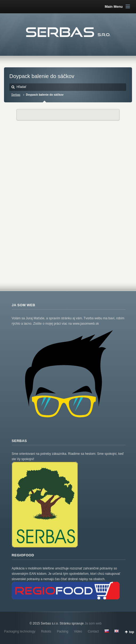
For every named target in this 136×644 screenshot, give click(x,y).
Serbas (16, 95)
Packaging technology (20, 631)
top (132, 632)
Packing (63, 631)
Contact (93, 631)
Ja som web (93, 623)
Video (78, 631)
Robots (46, 631)
